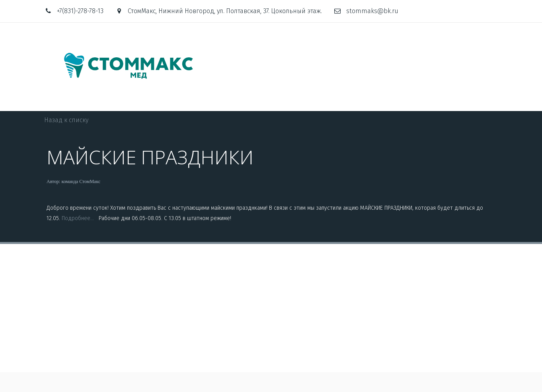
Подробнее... (79, 218)
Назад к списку (66, 120)
